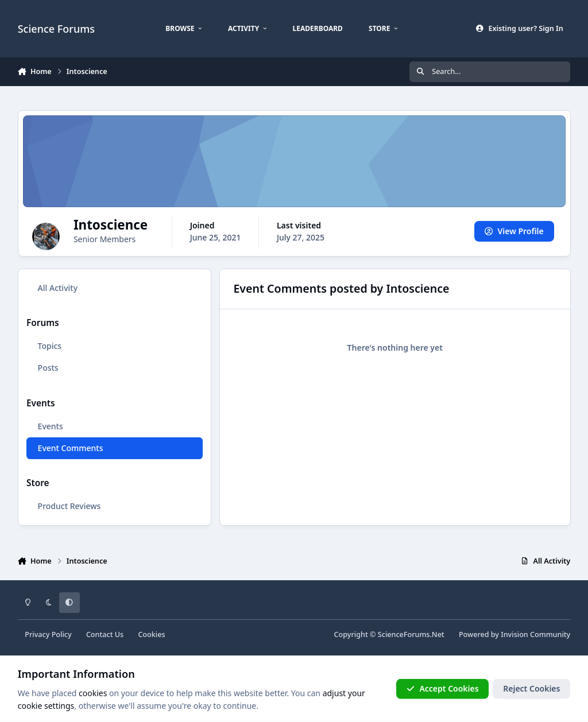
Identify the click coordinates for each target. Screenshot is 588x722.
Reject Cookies (531, 688)
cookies (93, 693)
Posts (48, 368)
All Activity (57, 288)
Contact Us (105, 634)
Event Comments (70, 448)
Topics (49, 346)
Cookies (151, 634)
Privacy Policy (48, 634)
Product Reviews (69, 506)
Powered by (514, 634)
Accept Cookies (443, 688)
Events (50, 426)
